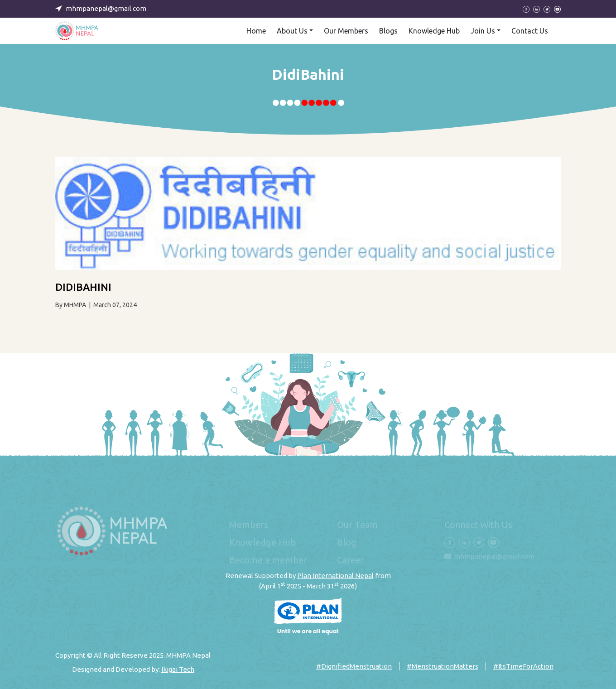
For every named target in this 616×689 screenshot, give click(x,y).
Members (249, 525)
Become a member (268, 560)
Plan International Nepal (335, 576)
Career (351, 560)
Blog (347, 542)
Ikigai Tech (178, 669)
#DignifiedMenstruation (354, 666)
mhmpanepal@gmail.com (494, 556)
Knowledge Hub (262, 542)
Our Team (357, 525)
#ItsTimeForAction (523, 666)
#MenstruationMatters (443, 666)
